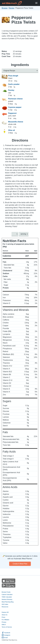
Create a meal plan (20, 564)
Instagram (6, 635)
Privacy (4, 622)
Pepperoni (12, 113)
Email (5, 638)
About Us (5, 615)
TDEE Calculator (7, 597)
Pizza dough (13, 76)
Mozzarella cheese (16, 122)
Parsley (11, 90)
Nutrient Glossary (7, 599)
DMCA (4, 625)
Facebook (6, 633)
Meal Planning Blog (8, 602)
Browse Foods (6, 592)
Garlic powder (14, 84)
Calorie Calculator (7, 595)
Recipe (12, 8)
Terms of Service (7, 627)
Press (3, 617)
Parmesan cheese (15, 99)
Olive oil (12, 130)
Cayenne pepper (15, 107)
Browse (5, 8)
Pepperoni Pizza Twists (24, 20)
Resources (5, 607)
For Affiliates (5, 620)
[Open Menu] (36, 3)
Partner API (5, 612)
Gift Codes (5, 604)
